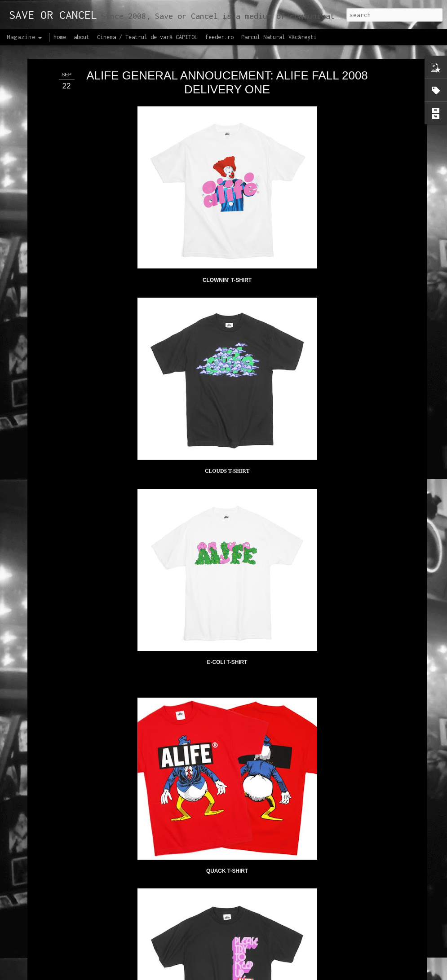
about (82, 37)
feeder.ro (219, 37)
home (60, 37)
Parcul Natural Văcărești (279, 37)
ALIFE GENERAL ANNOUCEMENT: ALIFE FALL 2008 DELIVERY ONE (227, 70)
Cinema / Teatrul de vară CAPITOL (147, 37)
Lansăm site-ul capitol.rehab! (186, 970)
